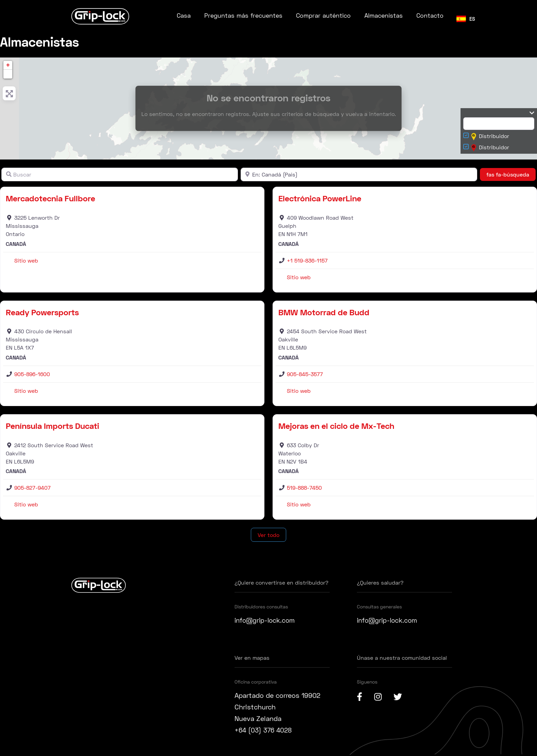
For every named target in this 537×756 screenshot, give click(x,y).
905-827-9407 (32, 488)
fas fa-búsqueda (511, 174)
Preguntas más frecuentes (243, 15)
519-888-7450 (304, 488)
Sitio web (26, 260)
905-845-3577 (305, 374)
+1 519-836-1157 (307, 260)
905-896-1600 (32, 374)
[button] (8, 74)
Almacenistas (384, 15)
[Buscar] (120, 174)
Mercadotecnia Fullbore (50, 198)
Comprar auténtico (323, 15)
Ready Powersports (42, 312)
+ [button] (8, 65)
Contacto (430, 15)
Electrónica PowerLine (320, 198)
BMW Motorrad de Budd (324, 312)
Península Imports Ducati (53, 426)
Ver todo (268, 535)
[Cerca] (359, 174)
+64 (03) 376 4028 (265, 730)
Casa (184, 15)
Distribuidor (490, 137)
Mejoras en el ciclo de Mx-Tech (336, 426)
